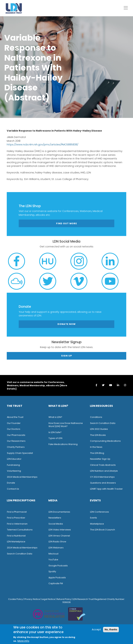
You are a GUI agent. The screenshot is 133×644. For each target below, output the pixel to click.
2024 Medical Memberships (22, 477)
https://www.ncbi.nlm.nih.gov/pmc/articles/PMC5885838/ (43, 145)
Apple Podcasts (57, 578)
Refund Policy (64, 599)
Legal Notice (48, 599)
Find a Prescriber (16, 518)
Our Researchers (16, 441)
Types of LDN (55, 438)
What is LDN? (55, 417)
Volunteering (14, 471)
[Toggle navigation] (126, 8)
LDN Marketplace (16, 542)
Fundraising (13, 465)
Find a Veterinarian (17, 524)
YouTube (53, 560)
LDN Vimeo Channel (59, 536)
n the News (96, 447)
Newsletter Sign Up (100, 459)
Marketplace (97, 524)
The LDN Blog (97, 453)
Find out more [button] (66, 223)
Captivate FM (56, 583)
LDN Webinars (56, 548)
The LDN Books (98, 435)
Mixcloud (53, 554)
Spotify (52, 571)
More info (23, 641)
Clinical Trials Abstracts (103, 465)
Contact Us (13, 489)
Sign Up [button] (67, 356)
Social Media (56, 524)
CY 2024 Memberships (102, 477)
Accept (96, 629)
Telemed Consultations (20, 530)
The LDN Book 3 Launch (103, 530)
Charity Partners (16, 447)
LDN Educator (14, 459)
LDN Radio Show (57, 542)
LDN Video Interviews (60, 530)
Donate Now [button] (67, 324)
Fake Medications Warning (63, 444)
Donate (11, 483)
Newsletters (55, 518)
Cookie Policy (15, 599)
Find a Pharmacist (17, 512)
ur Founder (15, 423)
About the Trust (15, 417)
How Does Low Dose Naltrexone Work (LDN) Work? (66, 425)
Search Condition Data (103, 423)
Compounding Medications (105, 441)
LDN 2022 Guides (99, 429)
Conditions (96, 417)
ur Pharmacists (17, 435)
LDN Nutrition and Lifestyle (104, 471)
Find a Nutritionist (16, 536)
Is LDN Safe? (55, 432)
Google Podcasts (58, 566)
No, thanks (111, 629)
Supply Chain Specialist (20, 453)
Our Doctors (14, 429)
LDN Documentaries (59, 512)
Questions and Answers (103, 483)
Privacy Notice (32, 599)
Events (94, 518)
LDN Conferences (99, 512)
